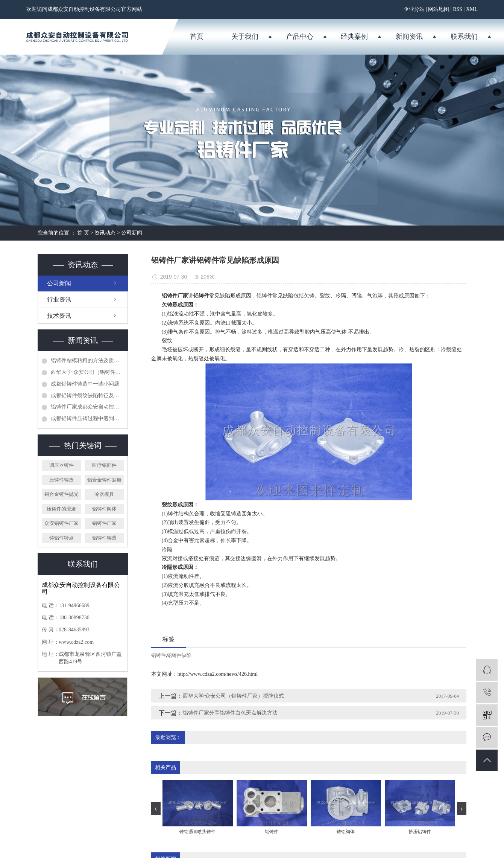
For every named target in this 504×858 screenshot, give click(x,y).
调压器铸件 (61, 465)
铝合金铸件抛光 (61, 494)
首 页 (83, 233)
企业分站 (414, 9)
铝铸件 (159, 655)
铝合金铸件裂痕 (104, 480)
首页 (197, 37)
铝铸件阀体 (104, 509)
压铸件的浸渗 (61, 509)
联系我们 (464, 37)
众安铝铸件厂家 (61, 523)
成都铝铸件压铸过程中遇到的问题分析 (87, 418)
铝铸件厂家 (104, 523)
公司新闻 (132, 233)
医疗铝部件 (104, 465)
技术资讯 (59, 316)
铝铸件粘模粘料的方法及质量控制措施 (87, 360)
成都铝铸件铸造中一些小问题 (85, 384)
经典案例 (354, 37)
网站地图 (439, 9)
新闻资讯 (409, 37)
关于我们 (245, 37)
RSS (458, 9)
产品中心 (300, 37)
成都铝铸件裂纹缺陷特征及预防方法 (87, 395)
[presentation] (156, 808)
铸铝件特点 (61, 538)
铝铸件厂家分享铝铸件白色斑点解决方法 (230, 713)
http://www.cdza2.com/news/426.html (218, 674)
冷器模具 (104, 494)
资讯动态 (105, 233)
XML (472, 9)
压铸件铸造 (61, 480)
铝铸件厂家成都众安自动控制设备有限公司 (87, 407)
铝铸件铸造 (104, 538)
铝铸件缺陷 (179, 655)
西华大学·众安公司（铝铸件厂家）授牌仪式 (87, 372)
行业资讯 (59, 299)
